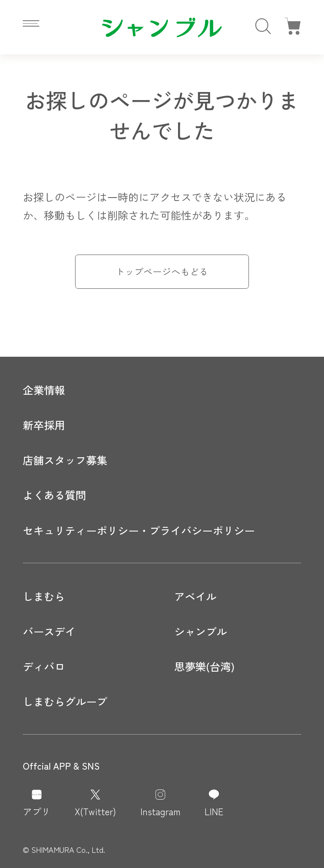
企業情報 (44, 390)
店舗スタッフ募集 (65, 460)
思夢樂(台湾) (204, 666)
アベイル (195, 596)
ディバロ (44, 666)
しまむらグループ (65, 701)
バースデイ (49, 631)
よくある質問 (54, 495)
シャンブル (201, 631)
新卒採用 (44, 425)
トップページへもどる (162, 271)
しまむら (44, 596)
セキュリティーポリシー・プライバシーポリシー (139, 530)
